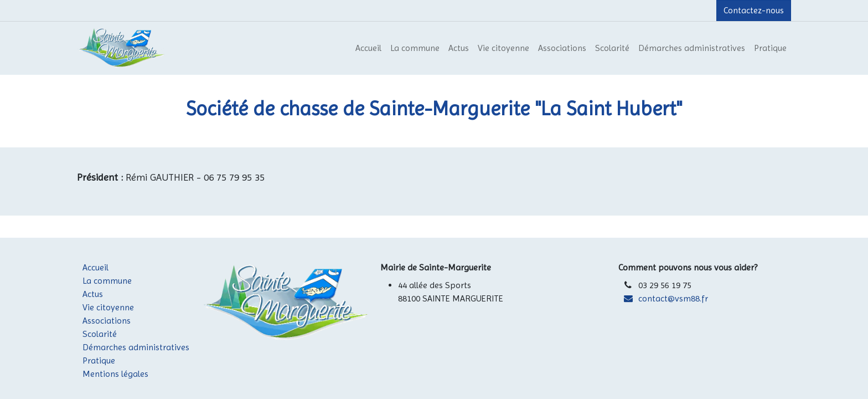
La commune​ (117, 281)
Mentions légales (115, 374)
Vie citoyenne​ (118, 307)
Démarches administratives (136, 347)
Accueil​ (106, 267)
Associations (107, 321)
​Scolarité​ (107, 334)
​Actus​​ (106, 294)
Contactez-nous (754, 10)
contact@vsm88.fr (673, 298)
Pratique (99, 360)
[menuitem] (368, 48)
